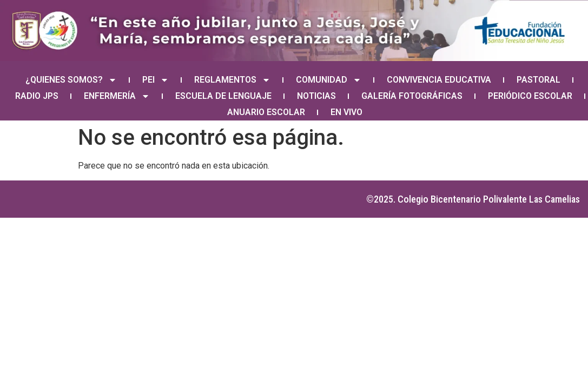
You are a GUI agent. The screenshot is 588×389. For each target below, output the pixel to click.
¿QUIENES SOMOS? (71, 80)
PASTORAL (539, 80)
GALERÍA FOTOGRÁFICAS (412, 96)
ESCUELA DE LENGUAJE (223, 96)
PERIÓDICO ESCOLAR (530, 96)
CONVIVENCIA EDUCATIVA (439, 80)
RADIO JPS (37, 96)
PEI (156, 80)
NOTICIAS (316, 96)
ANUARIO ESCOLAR (266, 112)
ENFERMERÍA (117, 96)
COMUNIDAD (329, 80)
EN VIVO (346, 112)
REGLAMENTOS (232, 80)
